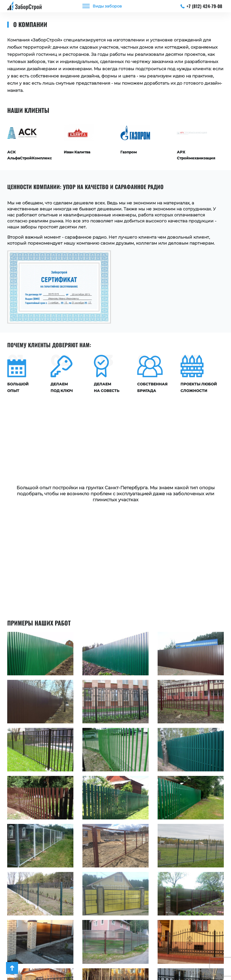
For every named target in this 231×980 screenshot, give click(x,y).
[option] (31, 140)
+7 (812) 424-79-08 (202, 6)
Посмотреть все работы (115, 936)
